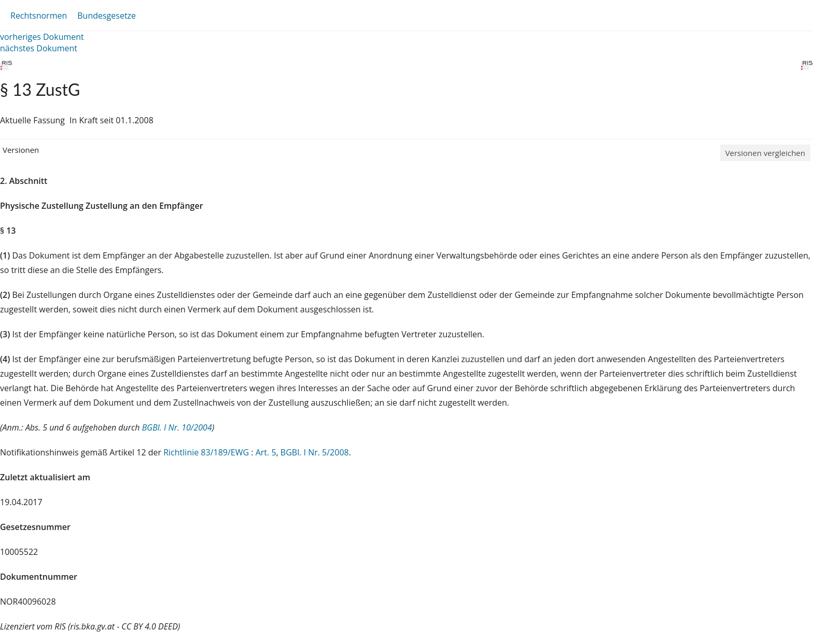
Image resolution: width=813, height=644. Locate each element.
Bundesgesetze (107, 16)
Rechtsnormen (39, 16)
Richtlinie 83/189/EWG (207, 452)
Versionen (21, 150)
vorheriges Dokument (42, 37)
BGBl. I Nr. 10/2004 (177, 427)
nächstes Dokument (39, 48)
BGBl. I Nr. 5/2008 (315, 452)
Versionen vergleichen (765, 153)
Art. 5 (266, 452)
